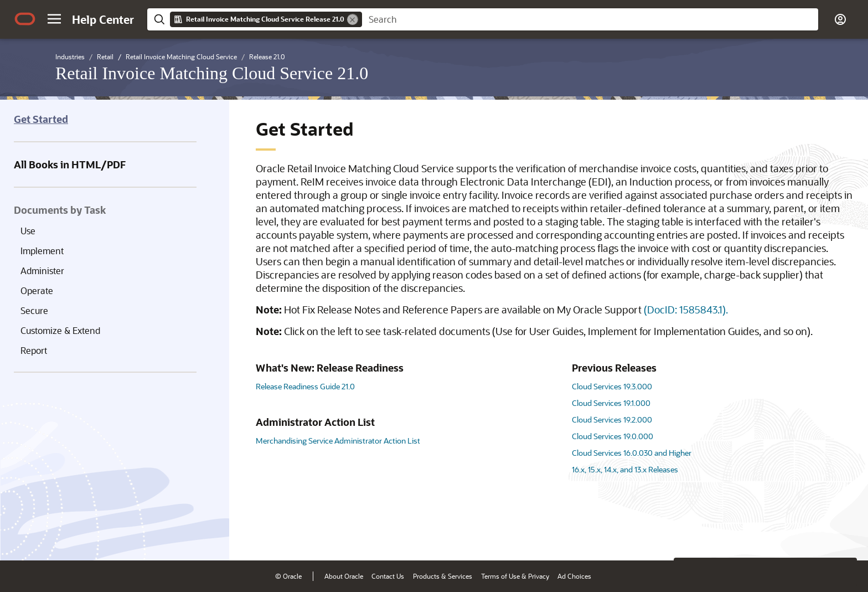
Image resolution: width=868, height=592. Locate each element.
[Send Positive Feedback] (843, 535)
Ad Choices (574, 576)
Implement (42, 251)
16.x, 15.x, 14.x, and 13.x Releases (625, 469)
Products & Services (443, 576)
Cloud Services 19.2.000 (612, 419)
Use (28, 231)
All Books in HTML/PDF (70, 164)
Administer (42, 271)
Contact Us (388, 576)
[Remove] (353, 19)
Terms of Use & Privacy (515, 576)
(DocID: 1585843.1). (686, 310)
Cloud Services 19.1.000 (611, 403)
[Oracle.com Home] (25, 19)
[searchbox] (590, 19)
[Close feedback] (688, 535)
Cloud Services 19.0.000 (613, 436)
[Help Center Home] (103, 19)
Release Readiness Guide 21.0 (305, 386)
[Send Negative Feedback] (814, 535)
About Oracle (344, 576)
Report (34, 350)
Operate (37, 290)
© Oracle (288, 576)
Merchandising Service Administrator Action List (338, 441)
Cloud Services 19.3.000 (612, 386)
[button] (54, 19)
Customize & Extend (60, 330)
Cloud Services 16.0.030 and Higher (632, 453)
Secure (34, 310)
